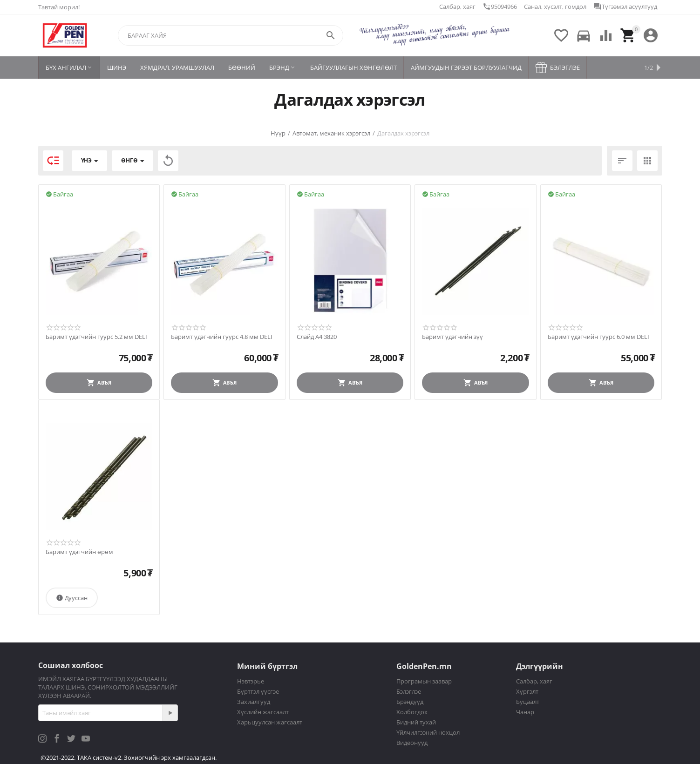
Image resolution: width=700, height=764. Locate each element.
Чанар (525, 712)
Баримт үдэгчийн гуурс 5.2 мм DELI (96, 337)
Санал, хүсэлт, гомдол (555, 7)
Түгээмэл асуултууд (625, 7)
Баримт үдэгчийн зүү (452, 337)
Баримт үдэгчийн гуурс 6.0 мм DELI (598, 337)
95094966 (500, 7)
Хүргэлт (527, 691)
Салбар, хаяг (457, 7)
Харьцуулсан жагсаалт (270, 722)
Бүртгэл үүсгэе (258, 691)
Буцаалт (528, 702)
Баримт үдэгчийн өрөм (79, 552)
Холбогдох (412, 712)
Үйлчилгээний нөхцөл (428, 732)
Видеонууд (412, 743)
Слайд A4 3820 (317, 337)
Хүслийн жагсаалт (263, 712)
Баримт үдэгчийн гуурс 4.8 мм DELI (222, 337)
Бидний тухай (416, 722)
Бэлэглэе (409, 691)
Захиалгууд (254, 702)
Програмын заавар (424, 681)
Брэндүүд (410, 702)
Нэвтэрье (251, 681)
